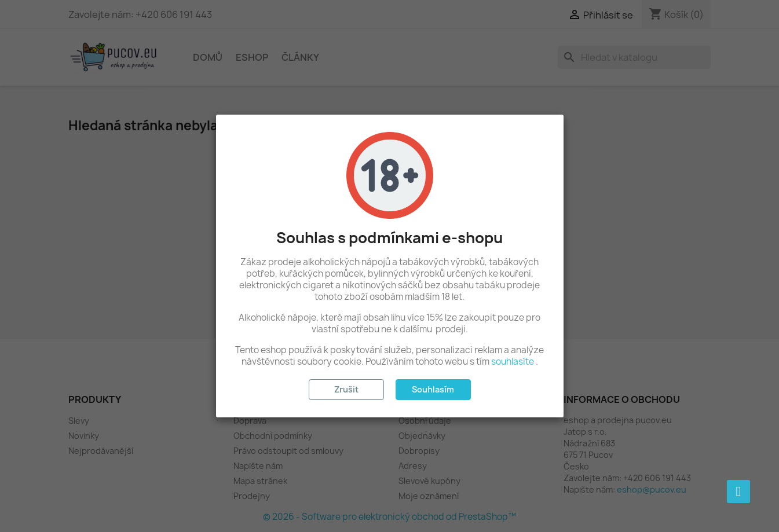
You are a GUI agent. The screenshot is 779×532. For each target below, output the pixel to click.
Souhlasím (433, 389)
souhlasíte (513, 362)
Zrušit (346, 389)
